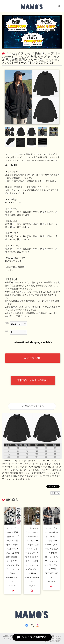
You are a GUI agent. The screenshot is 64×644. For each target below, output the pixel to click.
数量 (7, 331)
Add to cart (33, 358)
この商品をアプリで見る (32, 406)
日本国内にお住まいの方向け (33, 380)
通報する (55, 493)
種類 (7, 323)
